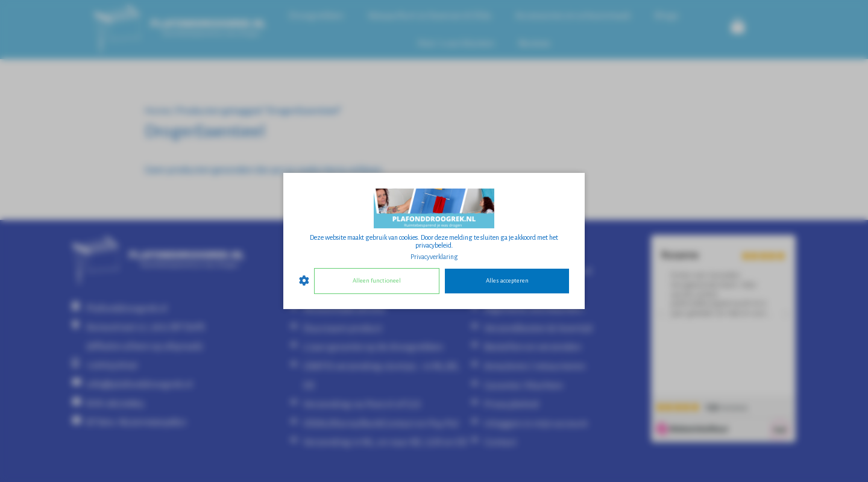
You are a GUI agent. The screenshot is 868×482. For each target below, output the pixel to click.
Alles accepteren (507, 280)
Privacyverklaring (434, 257)
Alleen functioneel (377, 280)
